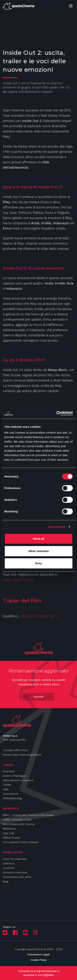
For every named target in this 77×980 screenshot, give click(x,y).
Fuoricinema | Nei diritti (17, 877)
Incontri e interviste (15, 872)
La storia (8, 868)
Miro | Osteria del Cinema (19, 824)
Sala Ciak (9, 833)
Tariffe (7, 785)
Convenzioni (10, 794)
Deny (38, 563)
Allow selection (38, 551)
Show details (57, 527)
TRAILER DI (29, 616)
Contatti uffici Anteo (16, 750)
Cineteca (9, 863)
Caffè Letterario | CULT (17, 820)
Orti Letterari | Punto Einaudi (20, 842)
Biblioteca (9, 829)
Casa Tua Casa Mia (15, 859)
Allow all (38, 539)
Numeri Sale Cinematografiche (22, 755)
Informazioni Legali (38, 955)
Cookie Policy (38, 960)
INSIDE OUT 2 (48, 616)
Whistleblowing (12, 798)
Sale (6, 789)
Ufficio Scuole (12, 838)
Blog (6, 881)
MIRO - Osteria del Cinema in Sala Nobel (28, 815)
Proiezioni (9, 771)
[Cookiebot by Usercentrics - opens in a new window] (56, 413)
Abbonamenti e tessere (18, 780)
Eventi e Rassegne (14, 776)
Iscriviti (38, 697)
